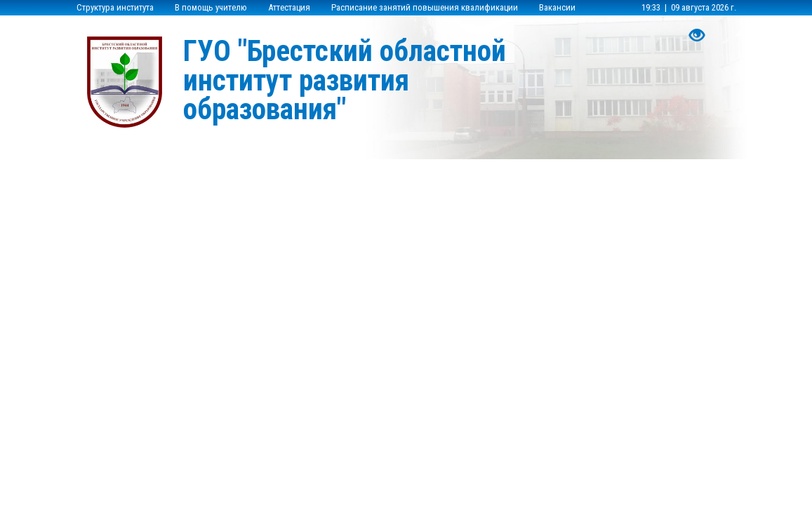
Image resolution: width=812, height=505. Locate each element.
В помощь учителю (211, 7)
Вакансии (557, 7)
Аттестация (289, 7)
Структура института (115, 7)
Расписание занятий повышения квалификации (425, 7)
